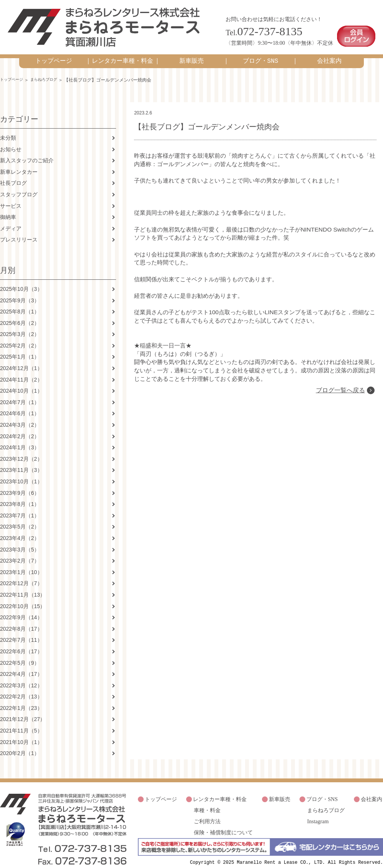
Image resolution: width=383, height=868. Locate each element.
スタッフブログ (19, 187)
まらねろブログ (51, 72)
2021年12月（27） (23, 712)
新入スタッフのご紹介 (27, 153)
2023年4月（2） (20, 530)
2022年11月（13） (23, 587)
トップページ (54, 53)
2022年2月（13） (21, 689)
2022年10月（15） (23, 599)
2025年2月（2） (20, 338)
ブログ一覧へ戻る (339, 391)
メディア (11, 221)
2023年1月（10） (21, 565)
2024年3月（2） (20, 417)
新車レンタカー (19, 164)
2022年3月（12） (21, 678)
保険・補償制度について (223, 820)
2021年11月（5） (21, 723)
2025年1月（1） (20, 349)
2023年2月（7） (20, 553)
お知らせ (11, 142)
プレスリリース (19, 232)
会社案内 (329, 53)
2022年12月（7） (21, 576)
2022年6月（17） (21, 644)
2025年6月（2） (20, 315)
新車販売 (191, 53)
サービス (11, 198)
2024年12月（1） (21, 361)
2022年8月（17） (21, 621)
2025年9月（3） (20, 293)
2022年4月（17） (21, 666)
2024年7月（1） (20, 395)
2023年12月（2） (21, 451)
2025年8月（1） (20, 304)
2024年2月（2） (20, 429)
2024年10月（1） (21, 383)
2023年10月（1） (21, 474)
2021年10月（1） (21, 734)
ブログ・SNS (261, 53)
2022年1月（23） (21, 700)
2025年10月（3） (21, 281)
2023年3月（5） (20, 542)
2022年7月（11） (21, 633)
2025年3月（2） (20, 327)
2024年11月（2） (21, 372)
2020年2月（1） (20, 746)
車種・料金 (207, 800)
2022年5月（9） (20, 655)
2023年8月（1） (20, 497)
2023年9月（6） (20, 485)
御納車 (8, 209)
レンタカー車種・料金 (123, 53)
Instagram (318, 810)
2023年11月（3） (21, 463)
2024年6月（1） (20, 406)
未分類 (8, 130)
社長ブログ (13, 176)
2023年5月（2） (20, 519)
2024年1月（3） (20, 440)
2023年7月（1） (20, 508)
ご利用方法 (207, 810)
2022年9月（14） (21, 610)
